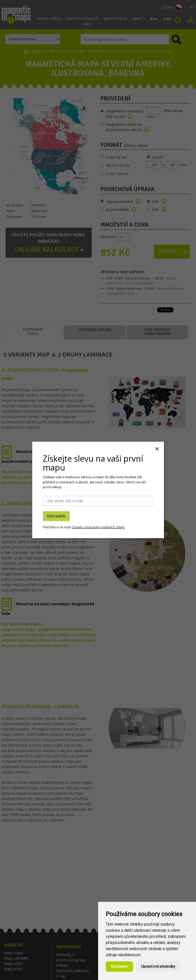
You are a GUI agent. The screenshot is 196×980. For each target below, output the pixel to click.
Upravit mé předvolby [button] (158, 966)
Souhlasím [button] (119, 966)
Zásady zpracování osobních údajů (98, 527)
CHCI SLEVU (56, 516)
